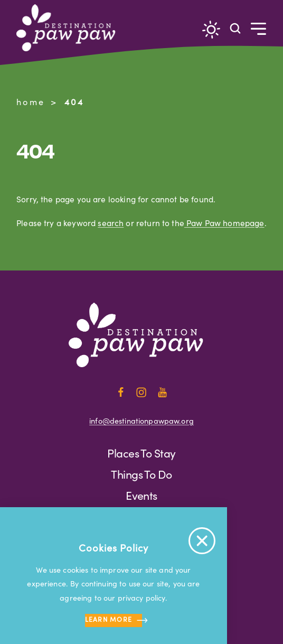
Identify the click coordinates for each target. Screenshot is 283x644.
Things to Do (141, 474)
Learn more (114, 620)
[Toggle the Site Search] (235, 28)
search (111, 223)
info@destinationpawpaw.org (141, 421)
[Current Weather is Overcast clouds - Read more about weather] (211, 30)
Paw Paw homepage (224, 223)
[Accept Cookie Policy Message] (202, 541)
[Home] (70, 28)
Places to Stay (141, 453)
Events (141, 495)
